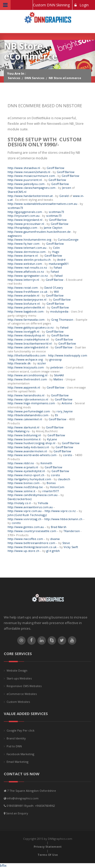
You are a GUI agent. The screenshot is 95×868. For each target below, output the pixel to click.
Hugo (56, 252)
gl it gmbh (53, 551)
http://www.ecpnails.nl (23, 467)
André (61, 260)
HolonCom (57, 487)
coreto (68, 455)
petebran (57, 367)
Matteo (58, 379)
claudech (64, 479)
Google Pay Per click (21, 730)
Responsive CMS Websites (24, 686)
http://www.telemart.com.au (27, 248)
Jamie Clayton (53, 228)
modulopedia (59, 311)
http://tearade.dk (19, 363)
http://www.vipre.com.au (25, 511)
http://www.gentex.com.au (26, 527)
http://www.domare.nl (23, 255)
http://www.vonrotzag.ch (24, 519)
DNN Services (34, 78)
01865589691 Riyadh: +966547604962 (31, 806)
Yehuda (43, 503)
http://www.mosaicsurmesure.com (31, 176)
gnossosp (56, 359)
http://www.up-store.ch (23, 551)
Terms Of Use (48, 855)
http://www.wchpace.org (26, 359)
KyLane (52, 439)
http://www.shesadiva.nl (24, 168)
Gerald (64, 196)
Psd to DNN (14, 746)
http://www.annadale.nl (23, 295)
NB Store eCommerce (65, 78)
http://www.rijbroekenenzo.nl (28, 399)
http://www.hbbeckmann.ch (63, 519)
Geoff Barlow (55, 168)
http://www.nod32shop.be (25, 487)
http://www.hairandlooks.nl (26, 395)
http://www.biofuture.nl (24, 304)
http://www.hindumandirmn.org (29, 239)
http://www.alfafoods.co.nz (26, 272)
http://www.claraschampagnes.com (32, 188)
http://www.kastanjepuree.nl (27, 299)
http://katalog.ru (18, 431)
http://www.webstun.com (25, 264)
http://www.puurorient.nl (25, 180)
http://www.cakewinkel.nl (25, 419)
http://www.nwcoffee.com (25, 539)
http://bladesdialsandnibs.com (28, 415)
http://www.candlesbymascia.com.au (33, 495)
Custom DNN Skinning (51, 5)
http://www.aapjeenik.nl (24, 387)
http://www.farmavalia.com (26, 320)
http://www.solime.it (21, 491)
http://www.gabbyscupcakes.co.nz (31, 327)
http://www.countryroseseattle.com (32, 531)
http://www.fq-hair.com (24, 244)
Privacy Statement (48, 847)
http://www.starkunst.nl (23, 427)
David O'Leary (54, 288)
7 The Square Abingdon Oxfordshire (32, 791)
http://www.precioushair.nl (26, 224)
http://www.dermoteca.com (27, 252)
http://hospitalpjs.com (22, 228)
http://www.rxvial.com (23, 288)
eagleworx (15, 236)
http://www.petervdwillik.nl (26, 307)
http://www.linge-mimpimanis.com (31, 403)
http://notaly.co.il (19, 503)
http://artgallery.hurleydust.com (29, 479)
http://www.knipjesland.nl (25, 220)
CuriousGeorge (68, 239)
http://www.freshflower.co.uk (27, 292)
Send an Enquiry (17, 813)
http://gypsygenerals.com (25, 212)
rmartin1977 (51, 491)
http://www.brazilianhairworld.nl (30, 343)
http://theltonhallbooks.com (27, 355)
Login (82, 5)
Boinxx (51, 483)
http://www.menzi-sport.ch (26, 475)
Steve (66, 543)
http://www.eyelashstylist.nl (26, 471)
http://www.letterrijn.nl (23, 280)
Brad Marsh (59, 527)
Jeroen (67, 188)
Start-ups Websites (19, 678)
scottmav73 (15, 208)
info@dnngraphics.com (23, 798)
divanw (55, 539)
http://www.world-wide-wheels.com (32, 455)
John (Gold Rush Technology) (27, 515)
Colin (56, 248)
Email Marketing (17, 762)
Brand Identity (16, 738)
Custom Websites (18, 702)
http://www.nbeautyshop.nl (26, 335)
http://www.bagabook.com (26, 311)
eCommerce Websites (22, 694)
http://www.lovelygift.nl (23, 331)
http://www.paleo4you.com (26, 184)
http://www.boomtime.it (24, 439)
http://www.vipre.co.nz (60, 511)
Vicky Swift (71, 547)
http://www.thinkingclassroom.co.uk (32, 547)
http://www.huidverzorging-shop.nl (31, 443)
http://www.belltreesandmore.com (31, 543)
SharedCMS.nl (17, 192)
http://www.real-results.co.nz (27, 267)
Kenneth (46, 463)
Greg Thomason (62, 320)
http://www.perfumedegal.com (29, 411)
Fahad (58, 267)
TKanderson (72, 531)
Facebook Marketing (20, 754)
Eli (56, 415)
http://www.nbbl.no (21, 463)
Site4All (59, 375)
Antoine (67, 403)
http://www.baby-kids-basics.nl (28, 447)
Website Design (17, 670)
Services (14, 78)
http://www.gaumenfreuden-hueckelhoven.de (39, 232)
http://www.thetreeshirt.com (27, 379)
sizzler (42, 363)
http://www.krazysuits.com (26, 367)
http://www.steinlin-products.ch (29, 260)
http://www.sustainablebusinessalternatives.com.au (42, 204)
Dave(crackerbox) (20, 499)
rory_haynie (65, 411)
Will (56, 292)
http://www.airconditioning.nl (27, 375)
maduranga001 (59, 264)
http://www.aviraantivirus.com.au (30, 507)
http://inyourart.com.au (24, 216)
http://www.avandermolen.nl (27, 451)
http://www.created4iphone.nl (28, 339)
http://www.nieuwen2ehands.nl (29, 172)
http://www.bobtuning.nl (24, 435)
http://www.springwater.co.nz (28, 276)
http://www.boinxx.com (24, 483)
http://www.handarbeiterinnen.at (30, 196)
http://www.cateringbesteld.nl (28, 347)
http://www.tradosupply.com (68, 355)
